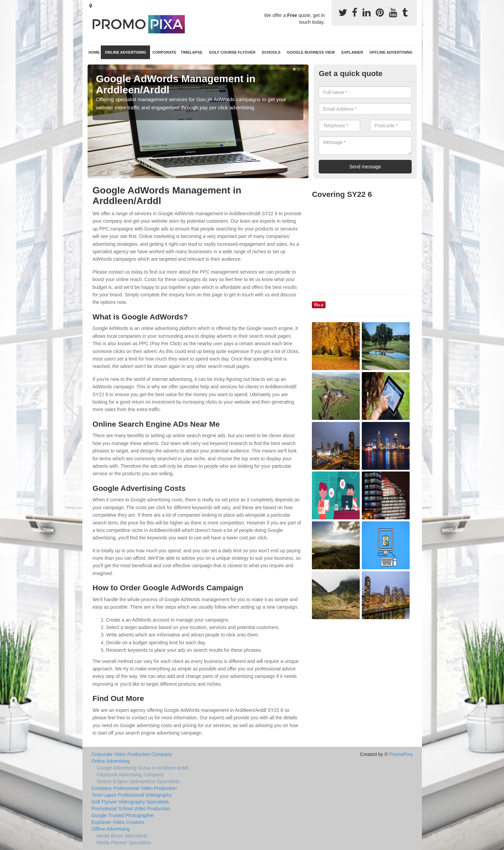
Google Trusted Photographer (123, 815)
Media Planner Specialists (124, 843)
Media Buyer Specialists (122, 836)
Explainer (352, 52)
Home (94, 52)
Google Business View (311, 52)
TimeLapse (191, 52)
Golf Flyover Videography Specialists (130, 802)
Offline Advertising (391, 52)
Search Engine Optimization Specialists (138, 781)
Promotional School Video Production (131, 809)
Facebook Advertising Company (130, 775)
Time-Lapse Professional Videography (132, 795)
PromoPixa (401, 754)
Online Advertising (125, 52)
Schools (271, 52)
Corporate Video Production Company (132, 754)
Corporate (164, 52)
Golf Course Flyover (232, 52)
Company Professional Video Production (134, 788)
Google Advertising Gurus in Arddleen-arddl (142, 768)
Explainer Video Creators (118, 822)
